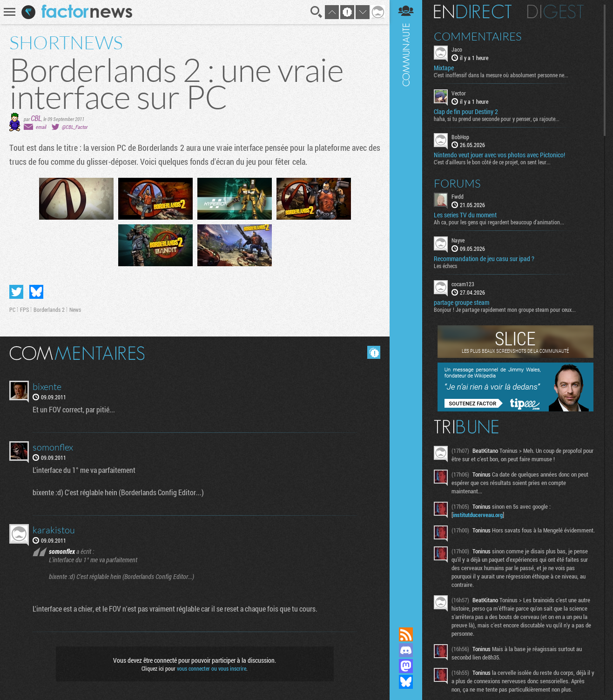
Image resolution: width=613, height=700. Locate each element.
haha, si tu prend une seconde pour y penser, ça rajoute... (497, 119)
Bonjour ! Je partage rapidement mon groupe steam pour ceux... (505, 310)
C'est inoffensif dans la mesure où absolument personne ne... (501, 75)
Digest (556, 12)
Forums (457, 183)
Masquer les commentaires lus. (374, 352)
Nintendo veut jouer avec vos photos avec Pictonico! (499, 155)
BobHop (460, 137)
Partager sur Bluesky (36, 292)
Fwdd (458, 196)
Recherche (317, 12)
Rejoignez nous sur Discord (406, 650)
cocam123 (463, 284)
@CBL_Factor (75, 127)
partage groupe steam (461, 303)
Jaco (457, 49)
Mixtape (444, 68)
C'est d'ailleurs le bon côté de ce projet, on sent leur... (492, 162)
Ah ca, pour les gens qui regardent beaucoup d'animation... (499, 222)
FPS (24, 310)
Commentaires (478, 36)
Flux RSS (406, 634)
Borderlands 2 (49, 310)
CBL (36, 118)
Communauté (406, 305)
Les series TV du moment (465, 215)
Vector (459, 93)
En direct (473, 12)
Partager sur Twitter (16, 292)
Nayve (458, 240)
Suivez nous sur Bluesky (406, 682)
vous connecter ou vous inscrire (212, 668)
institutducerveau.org (478, 515)
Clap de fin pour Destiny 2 (466, 112)
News (75, 310)
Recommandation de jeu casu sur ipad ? (484, 259)
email (41, 127)
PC (12, 310)
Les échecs (445, 266)
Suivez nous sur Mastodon (406, 666)
